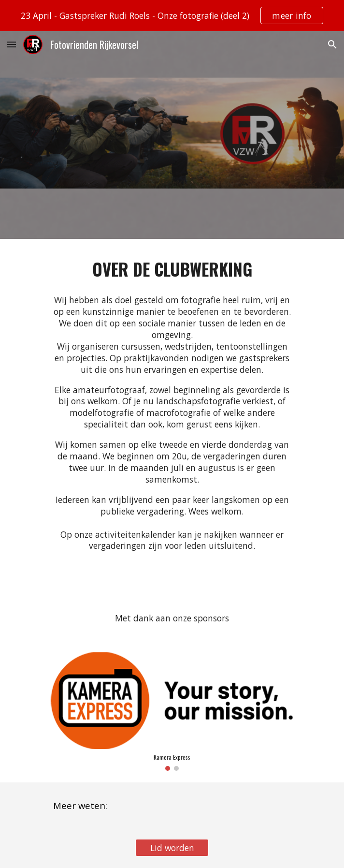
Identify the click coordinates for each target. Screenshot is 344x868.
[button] (12, 44)
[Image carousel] (172, 712)
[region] (172, 15)
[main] (172, 269)
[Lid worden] (172, 848)
